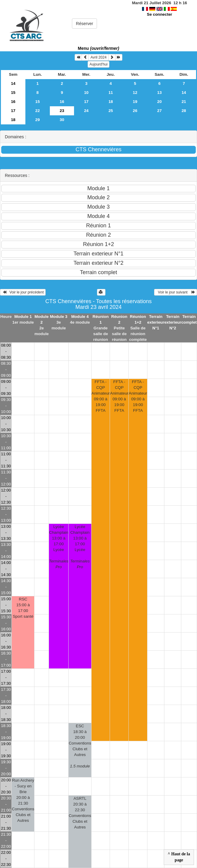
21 (184, 102)
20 (159, 102)
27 (159, 111)
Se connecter (160, 14)
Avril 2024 (98, 57)
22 (38, 111)
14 (13, 83)
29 (38, 120)
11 (111, 93)
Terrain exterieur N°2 (173, 322)
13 (159, 93)
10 (86, 93)
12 (135, 93)
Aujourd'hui (98, 64)
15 (13, 93)
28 (184, 111)
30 (62, 120)
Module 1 (23, 317)
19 (135, 102)
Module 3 (59, 317)
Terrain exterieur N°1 (156, 322)
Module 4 (80, 317)
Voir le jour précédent (23, 292)
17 (86, 102)
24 (86, 111)
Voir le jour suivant (176, 292)
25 (111, 111)
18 (111, 102)
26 (135, 111)
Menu (99, 48)
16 (13, 102)
